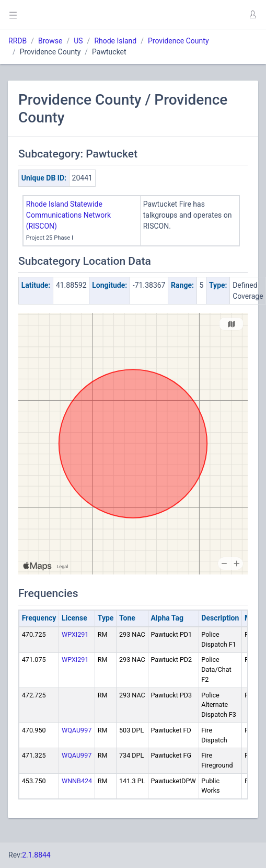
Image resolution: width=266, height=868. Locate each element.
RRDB (18, 41)
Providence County (178, 41)
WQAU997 (77, 730)
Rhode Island (115, 41)
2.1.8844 (36, 855)
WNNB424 (77, 781)
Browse (50, 41)
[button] (252, 15)
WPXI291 (75, 634)
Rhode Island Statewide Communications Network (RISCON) (68, 215)
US (78, 41)
